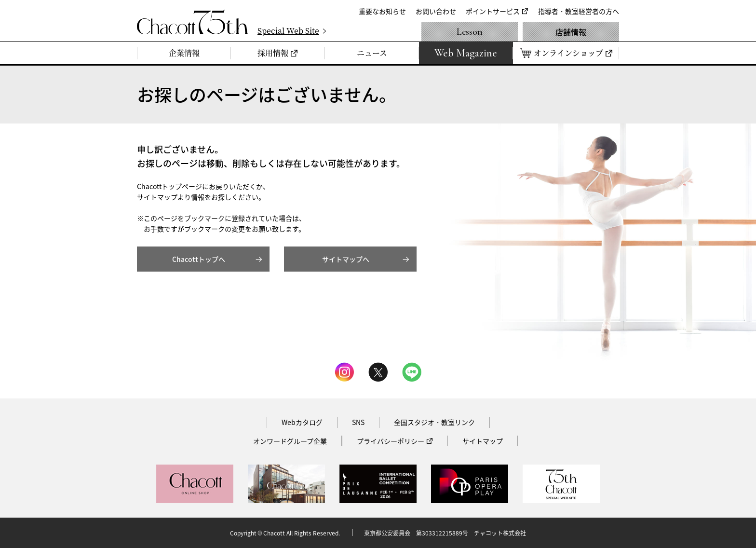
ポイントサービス (493, 11)
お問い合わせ (436, 11)
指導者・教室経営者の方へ (579, 11)
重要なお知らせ (382, 11)
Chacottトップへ (199, 259)
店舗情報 (571, 32)
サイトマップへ (346, 259)
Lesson (470, 32)
